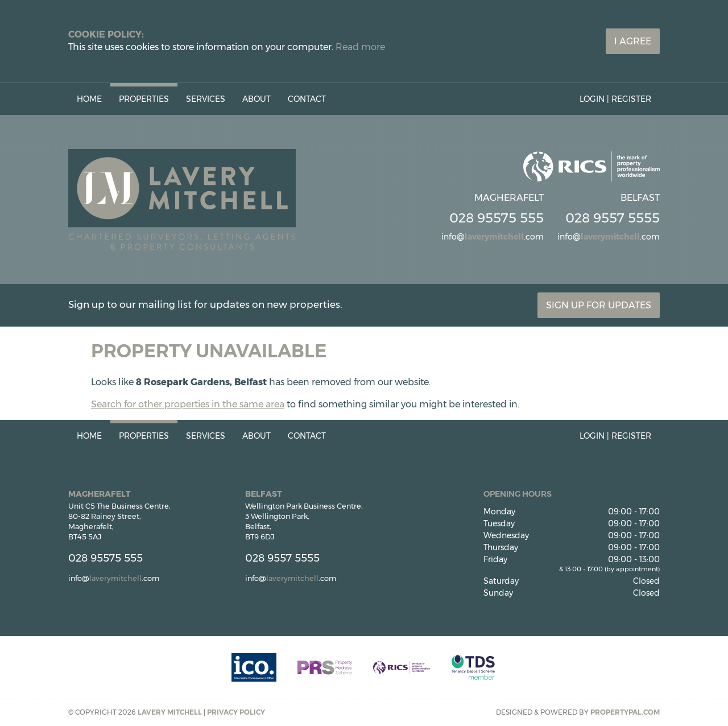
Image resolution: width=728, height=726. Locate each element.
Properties (144, 99)
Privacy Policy (236, 712)
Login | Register (615, 99)
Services (206, 99)
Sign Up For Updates (599, 305)
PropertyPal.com (625, 712)
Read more (360, 47)
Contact (307, 99)
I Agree (633, 41)
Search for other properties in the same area (188, 404)
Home (89, 99)
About (257, 99)
